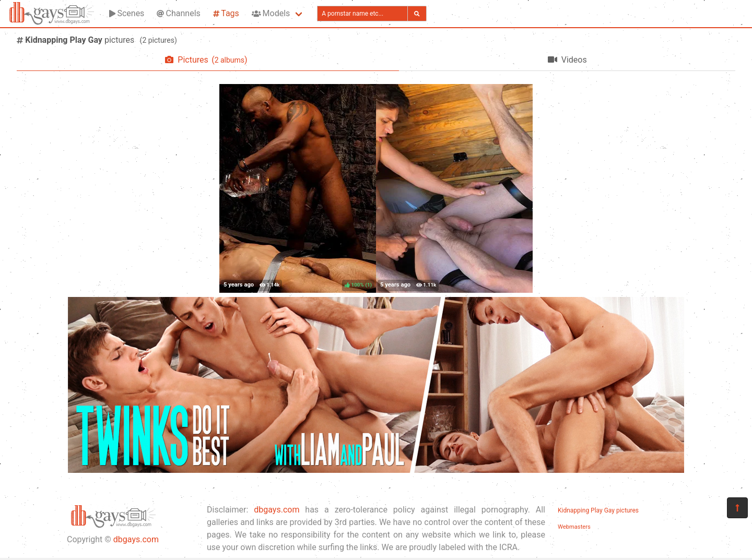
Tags (226, 13)
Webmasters (574, 527)
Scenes (127, 13)
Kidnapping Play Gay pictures (598, 510)
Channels (178, 13)
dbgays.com (136, 539)
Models (271, 13)
